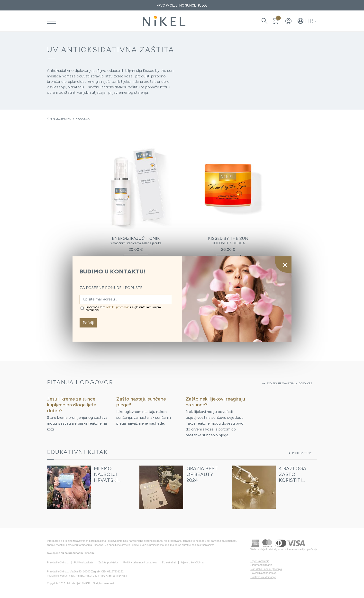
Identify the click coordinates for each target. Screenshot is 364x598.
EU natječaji (169, 562)
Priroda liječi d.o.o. (58, 562)
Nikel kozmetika (59, 119)
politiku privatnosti (118, 307)
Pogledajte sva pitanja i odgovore (287, 383)
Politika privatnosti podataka (140, 562)
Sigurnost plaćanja (261, 565)
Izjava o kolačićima (192, 562)
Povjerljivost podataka (263, 573)
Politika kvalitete (84, 562)
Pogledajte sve (299, 453)
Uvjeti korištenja (260, 561)
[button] (307, 21)
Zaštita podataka (108, 562)
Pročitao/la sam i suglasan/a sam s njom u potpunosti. (124, 308)
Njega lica (83, 119)
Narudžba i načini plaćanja (266, 569)
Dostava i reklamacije (263, 577)
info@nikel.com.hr (58, 576)
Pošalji (88, 323)
